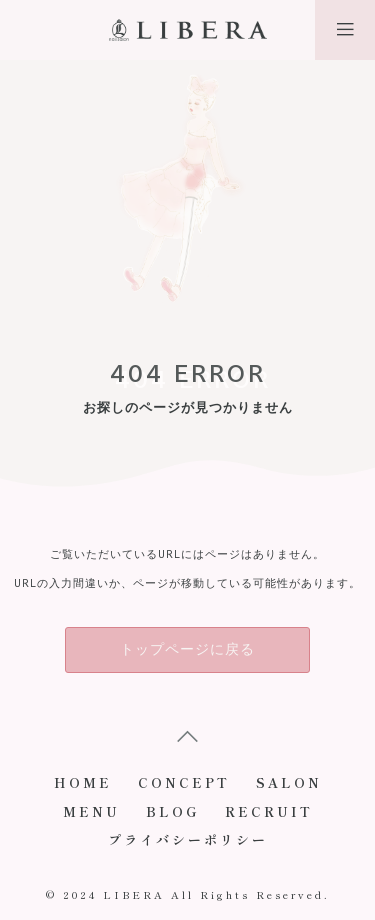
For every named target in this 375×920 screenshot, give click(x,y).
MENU (91, 811)
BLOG (172, 811)
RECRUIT (269, 811)
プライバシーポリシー (188, 839)
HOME (83, 782)
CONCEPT (184, 782)
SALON (289, 782)
